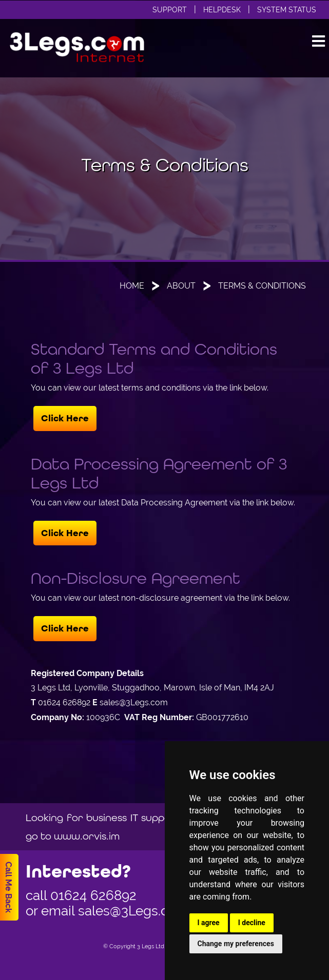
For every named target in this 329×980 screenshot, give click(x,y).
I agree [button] (209, 923)
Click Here (65, 418)
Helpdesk (222, 10)
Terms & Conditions (262, 286)
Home (132, 286)
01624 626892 (93, 895)
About (181, 286)
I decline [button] (252, 923)
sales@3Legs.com (133, 911)
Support (170, 10)
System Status (287, 10)
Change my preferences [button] (236, 944)
